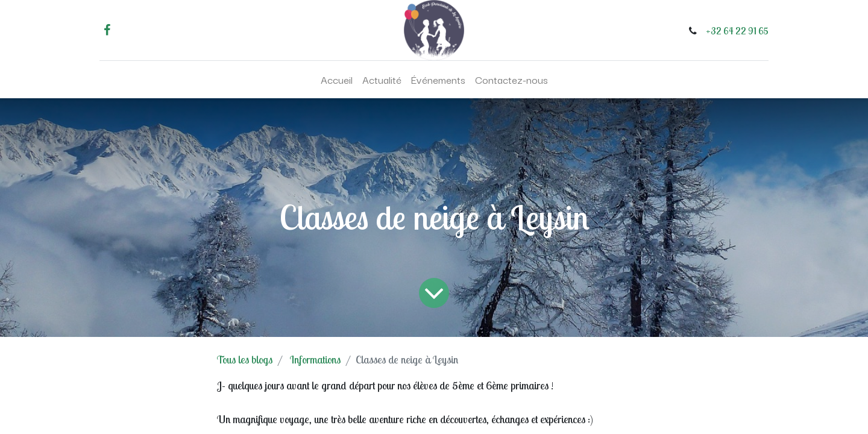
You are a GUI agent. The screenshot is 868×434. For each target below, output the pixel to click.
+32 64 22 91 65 (737, 31)
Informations (315, 360)
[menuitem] (337, 80)
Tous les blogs (245, 360)
